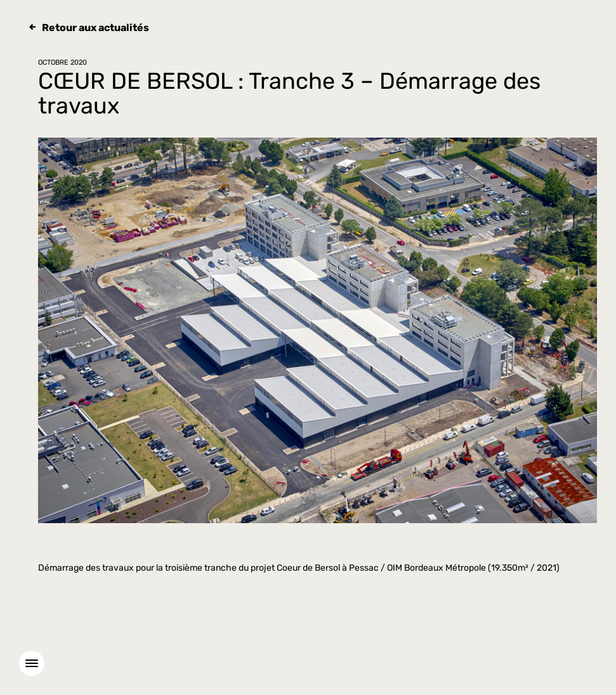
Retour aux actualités (95, 28)
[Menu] (32, 663)
